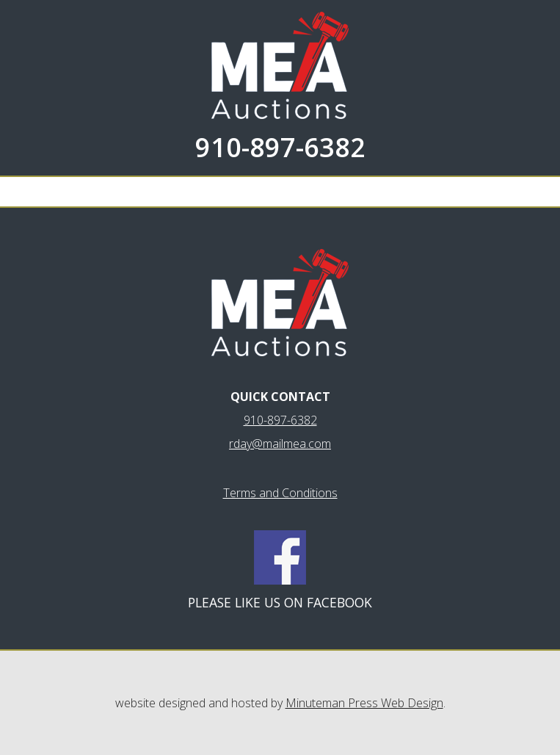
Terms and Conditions (280, 493)
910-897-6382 (280, 147)
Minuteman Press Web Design (364, 703)
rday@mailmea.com (280, 444)
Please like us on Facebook (280, 602)
